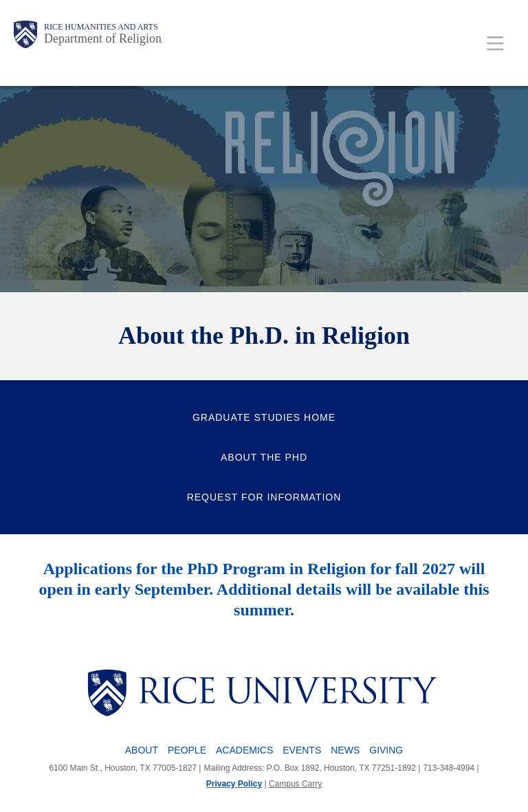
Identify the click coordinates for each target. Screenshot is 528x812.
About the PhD (264, 457)
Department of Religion (103, 39)
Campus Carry (295, 784)
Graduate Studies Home (264, 417)
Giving (386, 750)
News (345, 750)
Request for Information (264, 497)
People (187, 750)
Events (302, 750)
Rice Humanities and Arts (101, 27)
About (142, 750)
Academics (244, 750)
